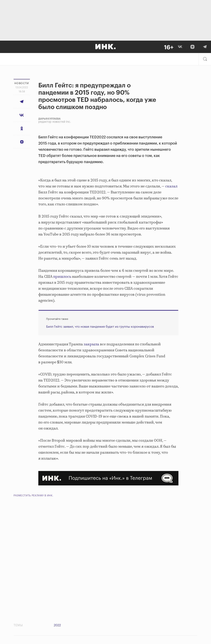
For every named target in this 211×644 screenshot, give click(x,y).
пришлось (62, 277)
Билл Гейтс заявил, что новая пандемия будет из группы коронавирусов (100, 327)
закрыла (91, 344)
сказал (171, 186)
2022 (57, 625)
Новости (22, 83)
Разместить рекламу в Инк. (33, 496)
